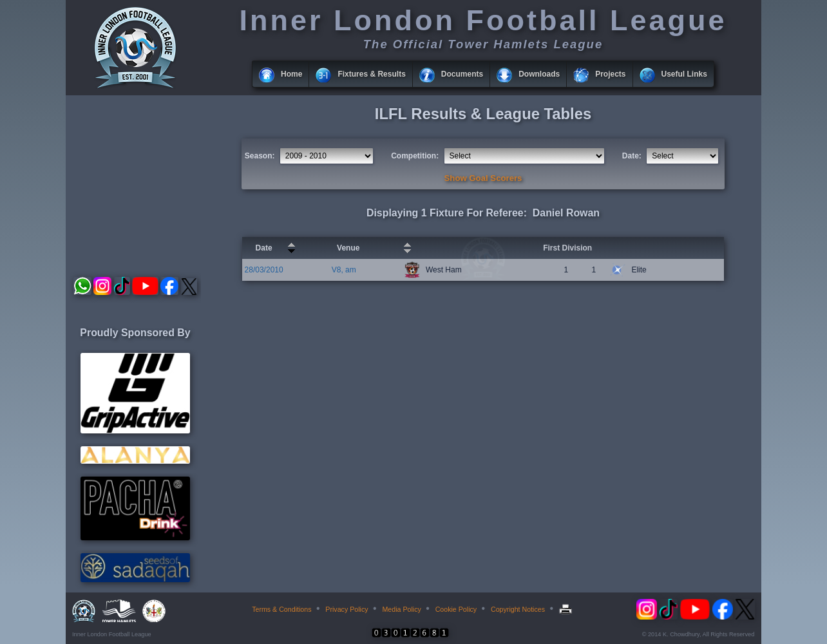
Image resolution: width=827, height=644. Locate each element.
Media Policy (401, 609)
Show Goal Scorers (483, 178)
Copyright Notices (518, 609)
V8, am (344, 270)
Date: (632, 156)
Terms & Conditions (281, 609)
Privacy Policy (347, 609)
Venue (348, 248)
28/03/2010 (264, 270)
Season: (260, 156)
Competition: (415, 156)
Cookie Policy (456, 609)
